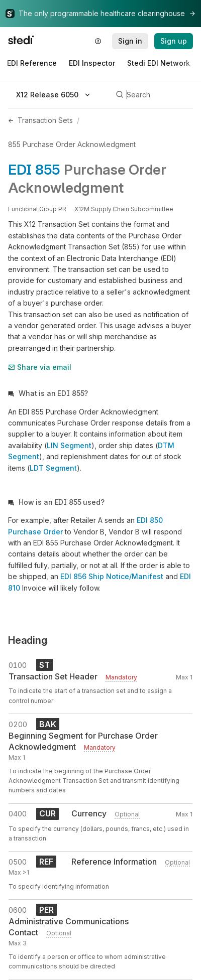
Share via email (40, 367)
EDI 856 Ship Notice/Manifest (112, 576)
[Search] (153, 95)
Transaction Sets (45, 120)
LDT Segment (53, 468)
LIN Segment (69, 445)
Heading (28, 640)
